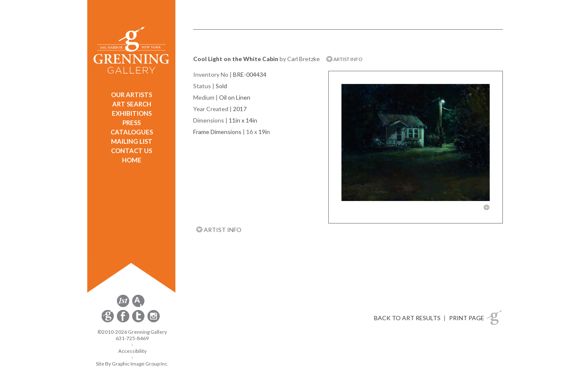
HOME (132, 160)
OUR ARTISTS (132, 95)
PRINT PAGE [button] (467, 318)
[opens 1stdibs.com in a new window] (123, 306)
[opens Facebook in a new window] (124, 321)
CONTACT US (132, 151)
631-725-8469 (132, 338)
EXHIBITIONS (132, 113)
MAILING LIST (132, 141)
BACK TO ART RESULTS (407, 318)
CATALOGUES (132, 132)
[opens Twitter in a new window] (139, 321)
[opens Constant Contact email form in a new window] (108, 321)
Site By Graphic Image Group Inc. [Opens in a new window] (132, 364)
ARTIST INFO (344, 59)
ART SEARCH (132, 104)
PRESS (132, 123)
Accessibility (132, 351)
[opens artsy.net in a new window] (138, 306)
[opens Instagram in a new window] (154, 321)
